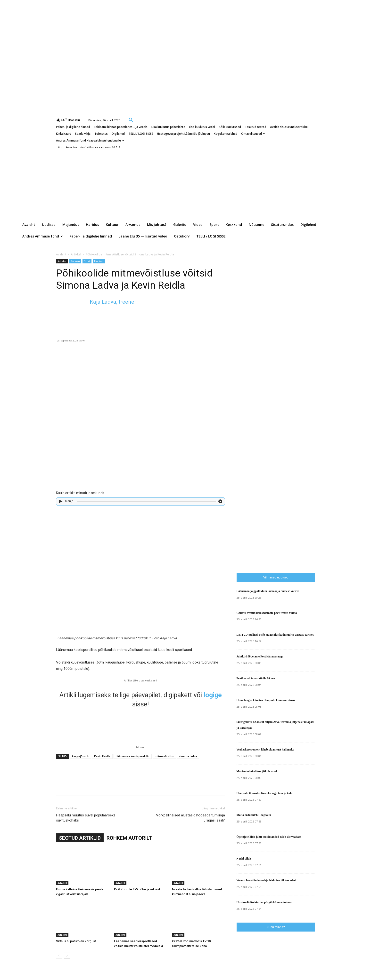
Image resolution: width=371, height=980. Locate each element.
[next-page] (67, 956)
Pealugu (75, 261)
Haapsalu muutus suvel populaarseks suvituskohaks (86, 818)
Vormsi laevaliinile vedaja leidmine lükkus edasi (266, 880)
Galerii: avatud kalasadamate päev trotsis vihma (267, 613)
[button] (131, 120)
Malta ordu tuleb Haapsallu (254, 815)
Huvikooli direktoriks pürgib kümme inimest (264, 902)
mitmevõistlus (164, 756)
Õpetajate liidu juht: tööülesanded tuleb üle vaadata (269, 837)
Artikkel (76, 254)
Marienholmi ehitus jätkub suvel (257, 771)
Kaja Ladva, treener (113, 302)
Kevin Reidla (102, 756)
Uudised (99, 261)
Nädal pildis (244, 859)
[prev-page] (59, 956)
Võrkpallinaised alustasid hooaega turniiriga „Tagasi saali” (190, 818)
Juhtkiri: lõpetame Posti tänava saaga (260, 656)
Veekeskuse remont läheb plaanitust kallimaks (265, 750)
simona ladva (188, 756)
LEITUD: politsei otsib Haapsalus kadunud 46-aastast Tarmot (275, 635)
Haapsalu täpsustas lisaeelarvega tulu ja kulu (265, 793)
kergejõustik (80, 756)
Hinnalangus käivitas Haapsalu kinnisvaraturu (266, 700)
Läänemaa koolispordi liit (133, 756)
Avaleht (61, 254)
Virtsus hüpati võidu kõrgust (76, 941)
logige (213, 695)
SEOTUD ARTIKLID (80, 838)
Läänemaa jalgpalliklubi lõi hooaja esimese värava (268, 591)
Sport (87, 261)
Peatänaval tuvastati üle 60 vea (256, 678)
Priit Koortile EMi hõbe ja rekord (137, 889)
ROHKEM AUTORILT (129, 838)
